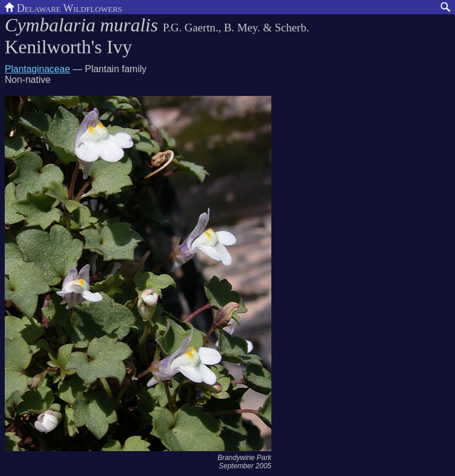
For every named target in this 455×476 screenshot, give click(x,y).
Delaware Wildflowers (63, 7)
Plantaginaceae (37, 69)
